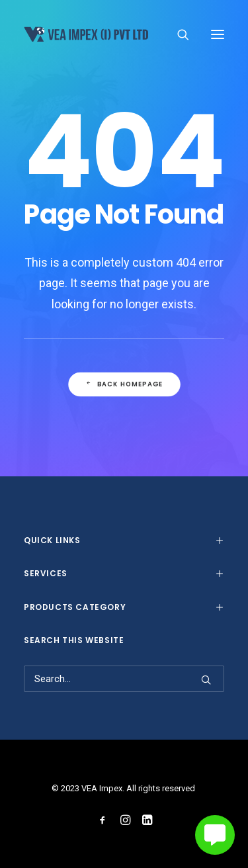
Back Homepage (124, 384)
